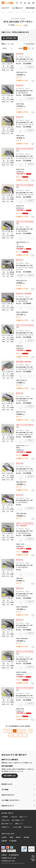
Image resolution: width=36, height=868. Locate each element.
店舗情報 (4, 841)
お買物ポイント (6, 827)
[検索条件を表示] (10, 38)
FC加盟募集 (13, 841)
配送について (24, 817)
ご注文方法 (14, 817)
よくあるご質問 (17, 827)
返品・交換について (7, 824)
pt (18, 77)
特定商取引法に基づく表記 (9, 858)
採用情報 (26, 837)
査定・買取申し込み (10, 776)
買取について (19, 824)
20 (25, 48)
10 (30, 731)
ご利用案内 (5, 817)
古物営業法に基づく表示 (8, 861)
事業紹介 (18, 837)
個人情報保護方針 (14, 855)
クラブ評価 (5, 790)
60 (33, 48)
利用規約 (4, 855)
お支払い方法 (5, 820)
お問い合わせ (28, 827)
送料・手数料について (18, 820)
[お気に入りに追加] (33, 81)
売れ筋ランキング (7, 784)
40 (29, 48)
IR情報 (11, 837)
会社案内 (4, 837)
